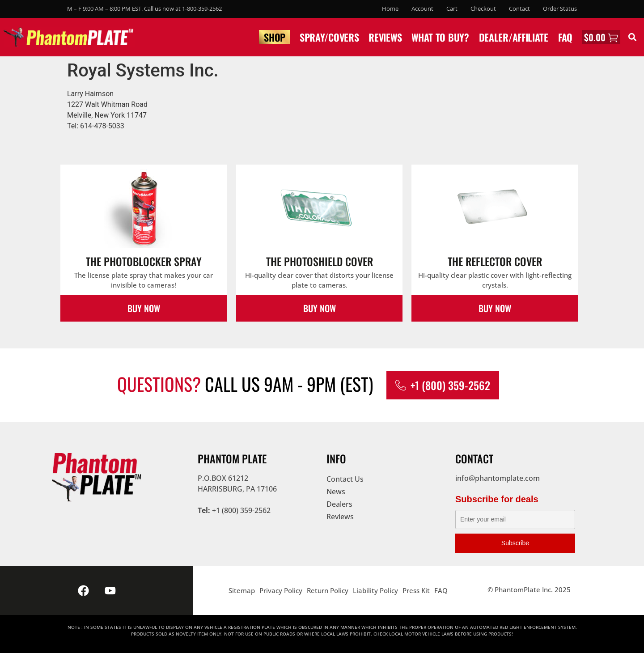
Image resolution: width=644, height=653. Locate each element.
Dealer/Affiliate (514, 37)
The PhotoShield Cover (320, 261)
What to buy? (440, 37)
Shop (275, 37)
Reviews (385, 37)
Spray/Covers (329, 37)
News (336, 492)
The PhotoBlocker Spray (144, 261)
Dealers (339, 504)
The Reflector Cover (495, 261)
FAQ (565, 37)
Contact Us (345, 479)
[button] (632, 37)
